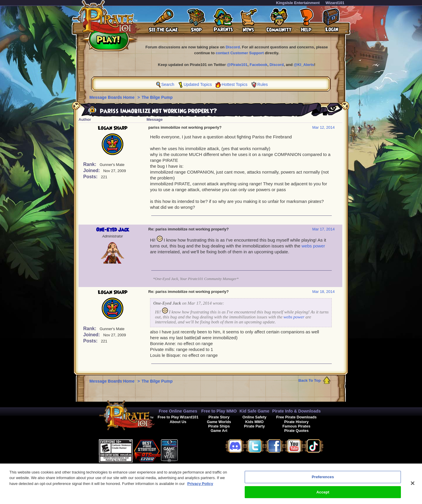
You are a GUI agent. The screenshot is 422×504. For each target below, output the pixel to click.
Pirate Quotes (296, 431)
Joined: (92, 170)
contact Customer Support (240, 53)
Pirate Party (255, 426)
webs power (313, 246)
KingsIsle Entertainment (298, 3)
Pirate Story (219, 417)
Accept (323, 495)
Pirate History (296, 422)
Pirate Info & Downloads (297, 411)
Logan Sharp (113, 128)
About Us (178, 422)
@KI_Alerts (304, 65)
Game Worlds (219, 422)
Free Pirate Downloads (296, 417)
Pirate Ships (219, 426)
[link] (193, 450)
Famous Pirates (296, 426)
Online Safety (254, 417)
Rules (263, 84)
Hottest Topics (235, 84)
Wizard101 (335, 3)
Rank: (90, 164)
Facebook (259, 65)
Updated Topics (198, 84)
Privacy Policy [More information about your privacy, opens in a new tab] (200, 487)
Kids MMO (255, 422)
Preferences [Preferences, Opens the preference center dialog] (323, 480)
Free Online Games (178, 411)
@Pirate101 (237, 65)
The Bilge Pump (157, 97)
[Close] (413, 486)
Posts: (91, 177)
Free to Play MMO (219, 411)
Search (168, 84)
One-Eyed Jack (113, 230)
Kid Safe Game (254, 411)
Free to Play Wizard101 (178, 417)
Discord (233, 47)
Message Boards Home (113, 97)
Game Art (219, 431)
